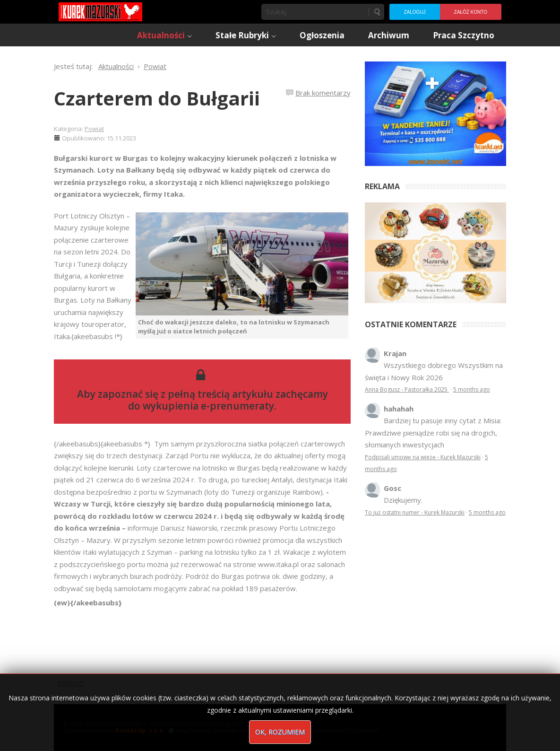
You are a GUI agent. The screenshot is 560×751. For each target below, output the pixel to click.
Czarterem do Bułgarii (157, 98)
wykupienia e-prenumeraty (208, 406)
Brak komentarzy (323, 93)
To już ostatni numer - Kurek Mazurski (415, 512)
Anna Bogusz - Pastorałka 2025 (407, 389)
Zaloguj (414, 12)
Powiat (94, 129)
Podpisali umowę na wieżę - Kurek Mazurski (423, 457)
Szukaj (377, 12)
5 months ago (472, 389)
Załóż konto (471, 12)
